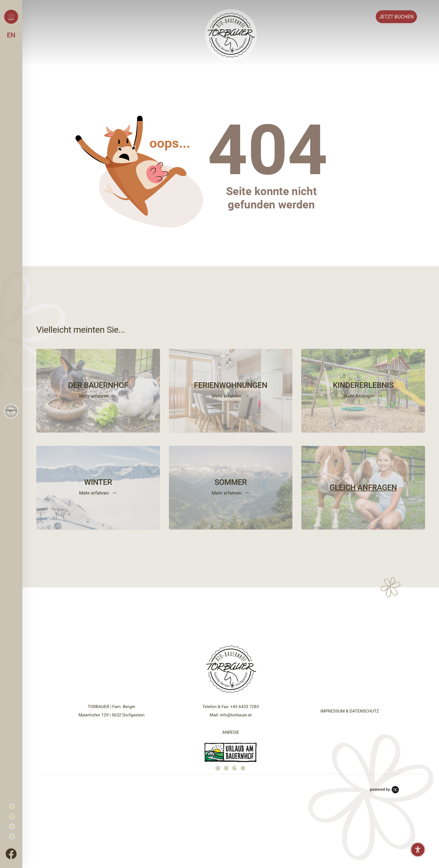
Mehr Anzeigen (359, 396)
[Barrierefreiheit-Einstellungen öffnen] (418, 850)
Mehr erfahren (94, 396)
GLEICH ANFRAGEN (363, 488)
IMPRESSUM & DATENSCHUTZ (350, 711)
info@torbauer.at (236, 715)
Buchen (396, 17)
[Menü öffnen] (11, 17)
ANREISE (231, 732)
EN (11, 35)
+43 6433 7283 (245, 707)
